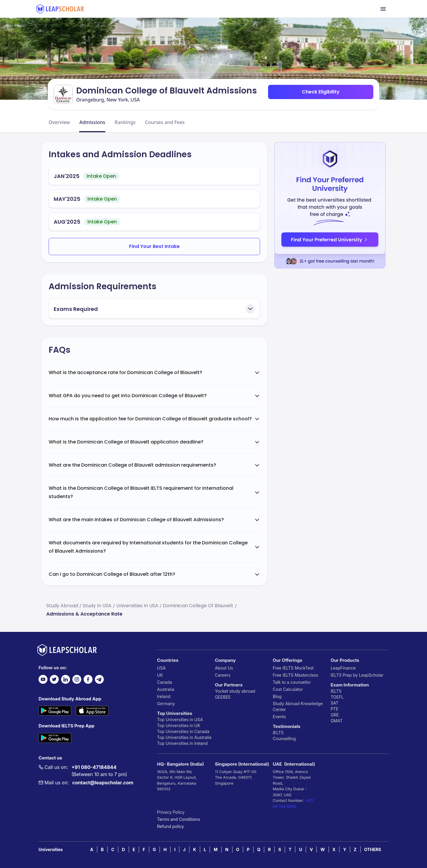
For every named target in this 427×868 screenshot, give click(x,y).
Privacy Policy (171, 812)
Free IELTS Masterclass (295, 675)
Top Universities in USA (180, 720)
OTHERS (373, 849)
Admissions (92, 122)
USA (161, 668)
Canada (165, 682)
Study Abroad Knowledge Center (298, 706)
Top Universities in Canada (183, 731)
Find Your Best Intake (154, 246)
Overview (59, 122)
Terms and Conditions (179, 819)
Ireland (164, 696)
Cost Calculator (288, 689)
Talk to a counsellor (292, 682)
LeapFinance (343, 668)
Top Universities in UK (179, 725)
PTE (334, 709)
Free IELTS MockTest (293, 668)
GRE (335, 715)
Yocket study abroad (235, 691)
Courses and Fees (165, 122)
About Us (224, 668)
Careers (223, 675)
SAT (335, 703)
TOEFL (337, 697)
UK (160, 675)
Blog (277, 696)
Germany (166, 704)
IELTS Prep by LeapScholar (357, 675)
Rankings (125, 122)
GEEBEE (223, 697)
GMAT (337, 721)
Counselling (284, 739)
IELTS (278, 733)
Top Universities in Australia (184, 737)
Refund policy (171, 826)
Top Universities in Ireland (183, 743)
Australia (166, 689)
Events (279, 717)
